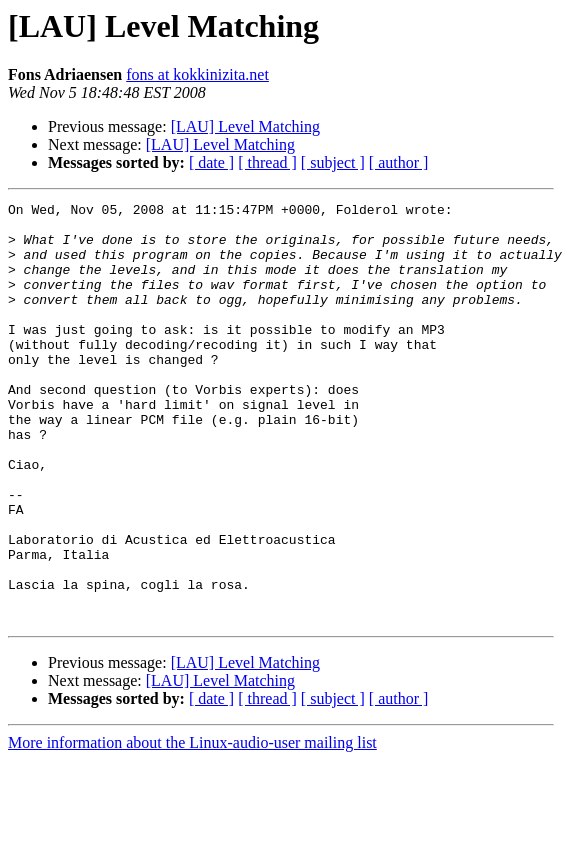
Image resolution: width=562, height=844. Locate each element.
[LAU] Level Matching (245, 126)
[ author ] (399, 162)
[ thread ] (267, 162)
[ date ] (211, 162)
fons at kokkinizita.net (197, 74)
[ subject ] (333, 162)
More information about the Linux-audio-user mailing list (192, 826)
